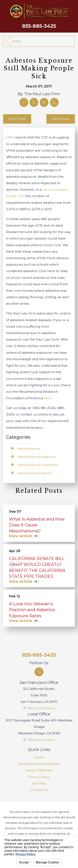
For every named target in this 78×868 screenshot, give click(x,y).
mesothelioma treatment (38, 465)
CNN (10, 137)
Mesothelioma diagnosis (37, 457)
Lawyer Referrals (39, 770)
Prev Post (17, 119)
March (17, 41)
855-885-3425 (39, 26)
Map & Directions (41, 708)
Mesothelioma (29, 449)
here (48, 398)
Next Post (61, 119)
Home (39, 757)
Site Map (39, 783)
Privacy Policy (39, 777)
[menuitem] (39, 757)
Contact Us (39, 790)
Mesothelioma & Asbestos (39, 764)
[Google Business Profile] (39, 672)
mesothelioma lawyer (35, 473)
